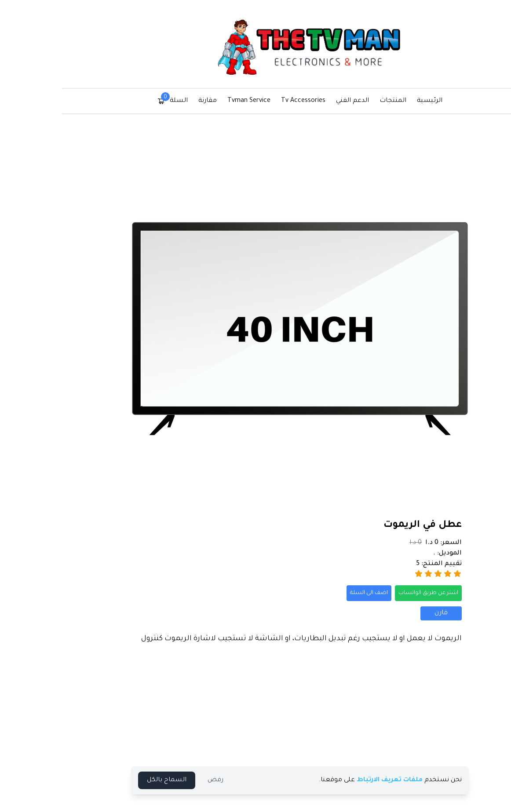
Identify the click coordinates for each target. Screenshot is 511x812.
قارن (397, 613)
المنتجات (349, 101)
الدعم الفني (308, 101)
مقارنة (163, 101)
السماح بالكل (122, 780)
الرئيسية (385, 101)
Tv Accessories (259, 101)
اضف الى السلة (325, 593)
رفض (171, 780)
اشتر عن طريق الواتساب (384, 593)
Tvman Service (204, 101)
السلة (128, 100)
